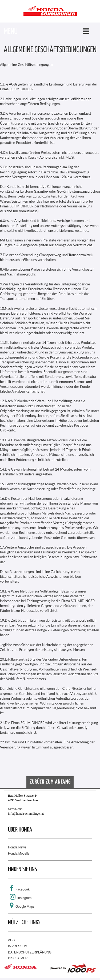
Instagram (24, 898)
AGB (11, 940)
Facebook (23, 889)
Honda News (17, 847)
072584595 (15, 809)
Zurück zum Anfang (50, 782)
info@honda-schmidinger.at (26, 814)
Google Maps (25, 907)
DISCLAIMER (18, 958)
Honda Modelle (19, 854)
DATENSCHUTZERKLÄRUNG (30, 952)
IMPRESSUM (18, 946)
